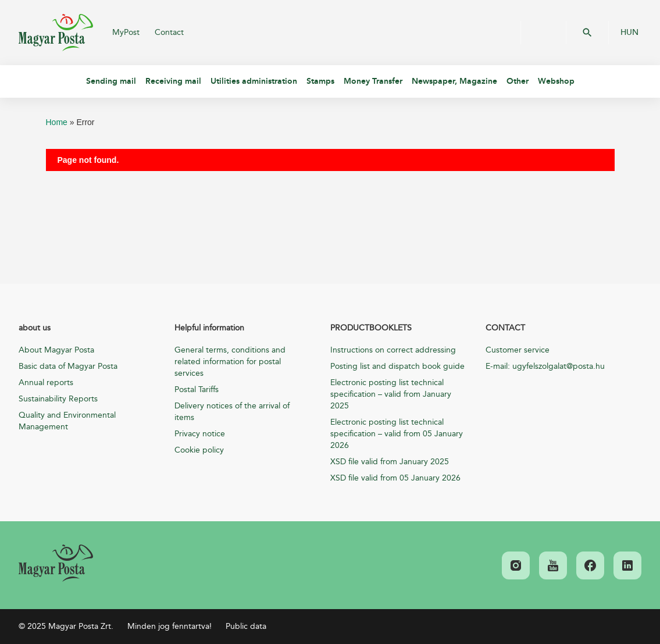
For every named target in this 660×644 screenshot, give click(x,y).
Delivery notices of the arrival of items (232, 412)
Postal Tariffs (197, 389)
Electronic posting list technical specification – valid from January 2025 (391, 394)
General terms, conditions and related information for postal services (230, 362)
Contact (169, 32)
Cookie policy (199, 450)
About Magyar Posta (56, 350)
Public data (246, 626)
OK (587, 33)
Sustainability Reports (58, 399)
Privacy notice (200, 434)
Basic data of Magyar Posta (68, 366)
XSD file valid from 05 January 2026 (395, 478)
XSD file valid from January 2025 (390, 462)
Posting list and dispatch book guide (397, 366)
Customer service (518, 350)
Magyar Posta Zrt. (56, 33)
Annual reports (46, 383)
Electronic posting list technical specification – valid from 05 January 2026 (397, 434)
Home (57, 122)
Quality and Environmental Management (67, 421)
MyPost (126, 32)
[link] (56, 563)
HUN (629, 33)
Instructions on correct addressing (393, 350)
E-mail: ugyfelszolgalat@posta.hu (545, 366)
